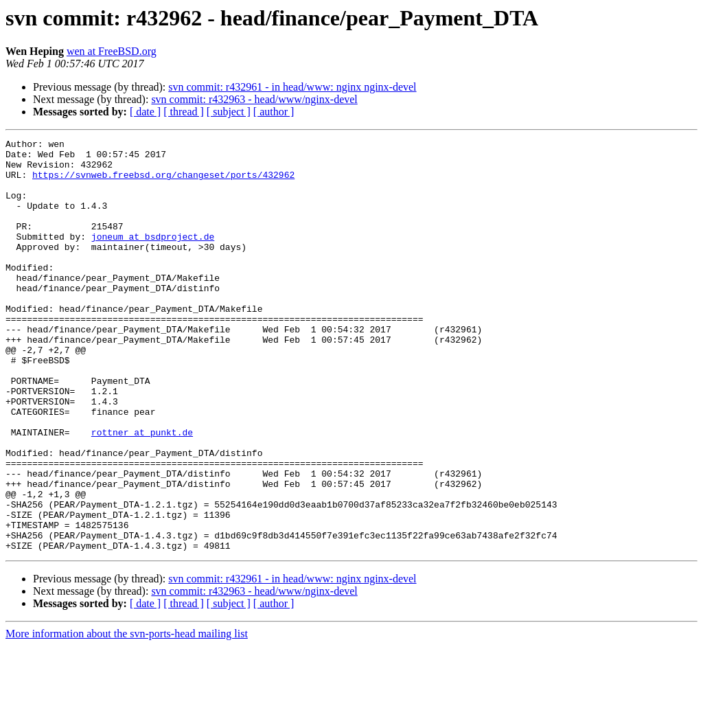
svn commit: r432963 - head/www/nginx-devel (254, 99)
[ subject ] (229, 112)
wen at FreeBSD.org (112, 51)
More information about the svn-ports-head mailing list (127, 716)
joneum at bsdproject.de (153, 257)
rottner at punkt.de (142, 492)
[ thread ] (184, 112)
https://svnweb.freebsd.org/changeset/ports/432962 (163, 183)
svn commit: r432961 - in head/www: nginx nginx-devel (292, 87)
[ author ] (274, 112)
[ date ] (145, 112)
